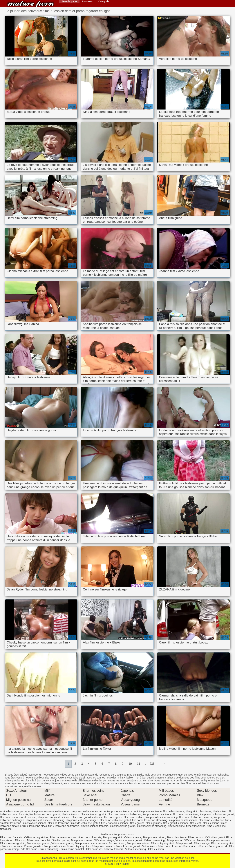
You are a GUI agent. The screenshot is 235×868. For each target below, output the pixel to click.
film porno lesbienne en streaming (45, 820)
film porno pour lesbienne (183, 820)
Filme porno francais (218, 840)
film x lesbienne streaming (151, 826)
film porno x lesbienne (211, 820)
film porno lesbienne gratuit (115, 820)
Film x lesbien (156, 849)
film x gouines (154, 823)
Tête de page (69, 1)
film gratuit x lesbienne (199, 811)
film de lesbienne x (174, 811)
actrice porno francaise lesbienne (47, 811)
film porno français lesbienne (54, 817)
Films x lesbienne (177, 837)
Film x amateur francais (63, 837)
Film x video (190, 846)
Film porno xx (175, 840)
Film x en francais (12, 846)
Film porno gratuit (112, 837)
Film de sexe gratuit (223, 843)
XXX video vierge (104, 840)
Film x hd (20, 840)
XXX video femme (195, 840)
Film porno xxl (184, 843)
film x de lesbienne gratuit (85, 823)
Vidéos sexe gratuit (62, 843)
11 (139, 764)
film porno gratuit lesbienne (87, 817)
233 (152, 764)
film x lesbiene (211, 823)
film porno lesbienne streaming (150, 820)
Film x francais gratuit (13, 843)
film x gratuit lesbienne (176, 823)
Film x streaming (49, 849)
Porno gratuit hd (218, 846)
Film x (203, 846)
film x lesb (196, 823)
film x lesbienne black (35, 826)
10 (130, 764)
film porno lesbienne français (82, 820)
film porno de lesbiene (186, 814)
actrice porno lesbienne (81, 811)
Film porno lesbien (54, 846)
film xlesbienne (176, 826)
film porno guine (113, 817)
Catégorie (104, 1)
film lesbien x (220, 811)
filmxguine (6, 829)
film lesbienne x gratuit (94, 814)
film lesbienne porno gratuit (45, 814)
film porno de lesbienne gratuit (217, 814)
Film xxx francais (113, 849)
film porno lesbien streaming (161, 817)
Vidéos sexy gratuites (36, 837)
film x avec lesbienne (35, 823)
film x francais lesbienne (115, 823)
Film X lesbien (30, 4)
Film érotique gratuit (38, 843)
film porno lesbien (134, 817)
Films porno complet (39, 840)
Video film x (149, 846)
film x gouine (137, 823)
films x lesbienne (216, 826)
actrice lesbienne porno (13, 811)
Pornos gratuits (33, 846)
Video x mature (133, 837)
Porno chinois (117, 843)
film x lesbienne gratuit (122, 826)
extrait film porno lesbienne (146, 811)
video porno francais (90, 837)
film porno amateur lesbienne (125, 814)
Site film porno (61, 840)
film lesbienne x (71, 814)
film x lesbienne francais (94, 826)
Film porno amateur (138, 843)
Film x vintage (202, 843)
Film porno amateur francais (91, 843)
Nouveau (87, 1)
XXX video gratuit (215, 837)
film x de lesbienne (59, 823)
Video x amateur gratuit (129, 840)
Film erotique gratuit (163, 843)
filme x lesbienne (196, 826)
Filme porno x (196, 837)
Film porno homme (82, 840)
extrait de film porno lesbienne (112, 811)
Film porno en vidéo (154, 837)
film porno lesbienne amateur (196, 817)
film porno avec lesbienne (157, 814)
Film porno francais (11, 837)
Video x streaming (155, 840)
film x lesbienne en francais (64, 826)
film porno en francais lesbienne (18, 817)
